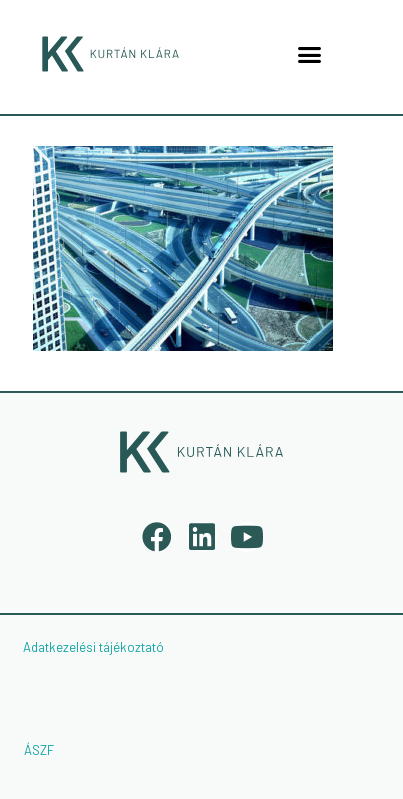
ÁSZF (39, 750)
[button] (310, 54)
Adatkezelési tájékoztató (93, 647)
